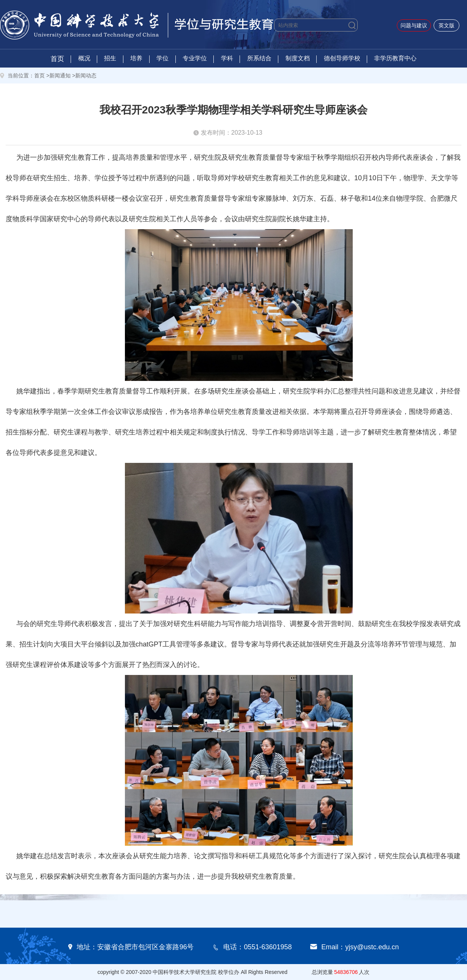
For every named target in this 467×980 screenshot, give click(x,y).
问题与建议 (414, 25)
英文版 (446, 25)
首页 (57, 59)
